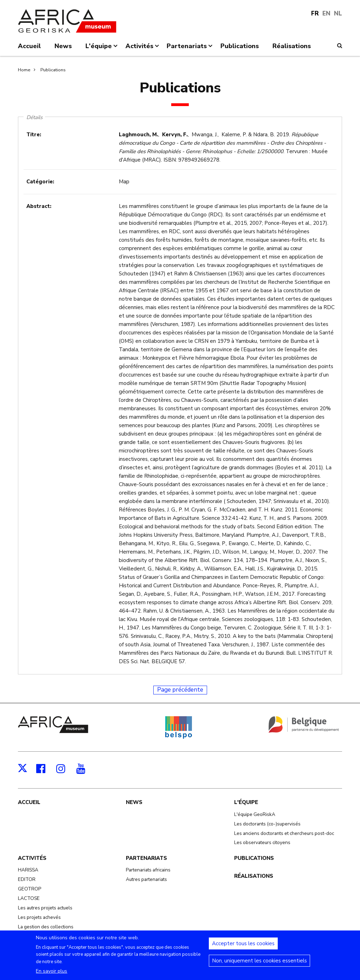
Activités (32, 858)
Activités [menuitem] (143, 49)
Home (24, 70)
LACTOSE (29, 898)
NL (338, 14)
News (134, 802)
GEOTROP (30, 889)
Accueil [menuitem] (29, 46)
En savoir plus (52, 975)
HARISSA (28, 870)
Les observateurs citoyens (262, 842)
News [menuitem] (63, 46)
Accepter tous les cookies (243, 948)
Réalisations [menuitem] (292, 46)
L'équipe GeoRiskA (255, 814)
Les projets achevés (39, 917)
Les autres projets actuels (45, 908)
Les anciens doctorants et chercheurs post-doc (284, 833)
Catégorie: (40, 182)
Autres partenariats (146, 879)
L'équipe (246, 802)
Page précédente (180, 690)
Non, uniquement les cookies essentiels (259, 965)
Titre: (34, 135)
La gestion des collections (46, 927)
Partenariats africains (148, 870)
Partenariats (146, 858)
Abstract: (39, 206)
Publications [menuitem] (240, 46)
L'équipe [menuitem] (102, 49)
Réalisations (254, 876)
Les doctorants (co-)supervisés (267, 824)
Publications (53, 70)
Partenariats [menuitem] (190, 49)
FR (315, 14)
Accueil (29, 802)
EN (326, 14)
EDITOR (27, 879)
